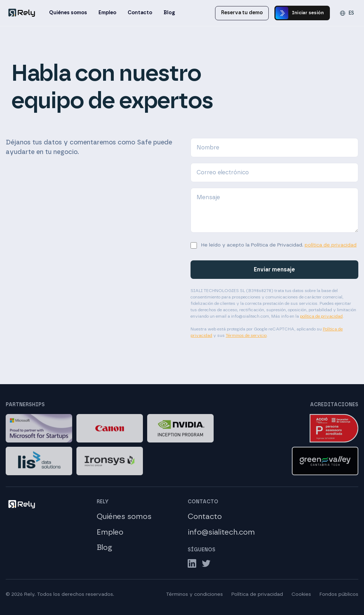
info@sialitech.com (221, 532)
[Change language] (347, 13)
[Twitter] (206, 563)
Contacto (140, 13)
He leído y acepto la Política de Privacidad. (279, 245)
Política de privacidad (257, 594)
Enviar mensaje (274, 270)
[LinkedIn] (192, 563)
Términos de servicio (246, 335)
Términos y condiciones (194, 594)
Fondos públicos (339, 594)
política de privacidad (331, 245)
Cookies (301, 594)
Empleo (107, 13)
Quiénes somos (68, 13)
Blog (169, 13)
